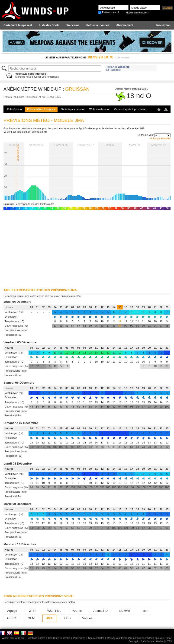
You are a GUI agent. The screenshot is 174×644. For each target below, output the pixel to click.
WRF (32, 611)
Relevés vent (15, 109)
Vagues (87, 618)
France (7, 97)
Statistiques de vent (73, 109)
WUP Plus (54, 611)
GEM (31, 618)
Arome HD (101, 611)
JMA (49, 618)
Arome (77, 611)
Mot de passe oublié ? (137, 13)
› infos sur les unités (160, 139)
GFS (67, 618)
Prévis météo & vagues (41, 109)
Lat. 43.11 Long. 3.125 (49, 97)
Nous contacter (96, 638)
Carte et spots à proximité (130, 109)
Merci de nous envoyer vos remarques (37, 75)
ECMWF (125, 611)
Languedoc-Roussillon (24, 97)
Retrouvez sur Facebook (118, 68)
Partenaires (79, 638)
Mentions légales (36, 638)
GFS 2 (12, 618)
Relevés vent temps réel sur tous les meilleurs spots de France (139, 638)
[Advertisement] (86, 248)
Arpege (12, 611)
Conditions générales (59, 638)
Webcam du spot (100, 109)
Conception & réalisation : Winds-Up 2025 (150, 641)
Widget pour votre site (13, 638)
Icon (145, 611)
